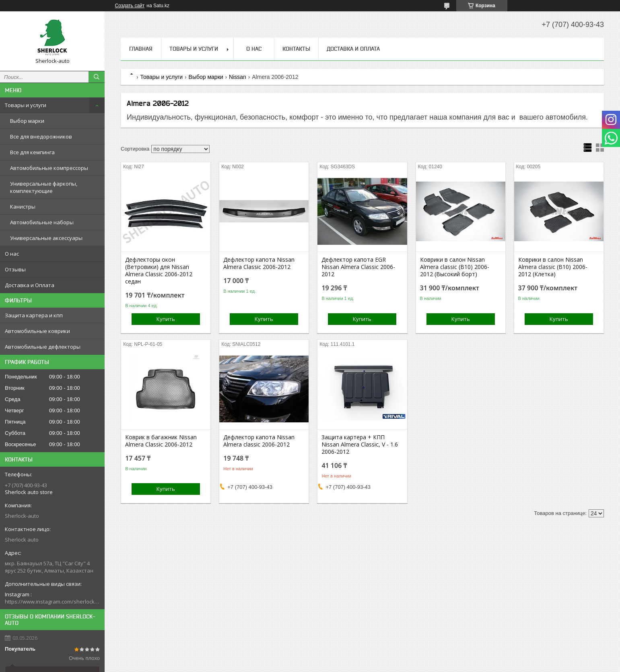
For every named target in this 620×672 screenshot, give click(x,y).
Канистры (23, 207)
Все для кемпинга (32, 152)
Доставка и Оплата (30, 285)
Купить (166, 319)
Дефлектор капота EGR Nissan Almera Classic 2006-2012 (358, 267)
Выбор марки (27, 121)
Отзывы (15, 269)
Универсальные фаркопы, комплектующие (44, 187)
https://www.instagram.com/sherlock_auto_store (52, 602)
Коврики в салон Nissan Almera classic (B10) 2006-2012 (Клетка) (553, 267)
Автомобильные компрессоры (49, 168)
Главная (141, 49)
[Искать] (97, 77)
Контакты (296, 49)
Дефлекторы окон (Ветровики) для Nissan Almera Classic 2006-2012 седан (159, 271)
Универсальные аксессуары (46, 238)
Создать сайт (130, 6)
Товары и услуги (26, 105)
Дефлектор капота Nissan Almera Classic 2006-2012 (259, 263)
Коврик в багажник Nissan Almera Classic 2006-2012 (161, 441)
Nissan (238, 77)
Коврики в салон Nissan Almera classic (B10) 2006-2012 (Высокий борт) (455, 267)
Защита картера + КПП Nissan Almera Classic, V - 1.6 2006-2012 (360, 445)
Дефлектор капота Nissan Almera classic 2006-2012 (259, 441)
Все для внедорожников (41, 136)
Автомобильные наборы (42, 222)
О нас (12, 254)
